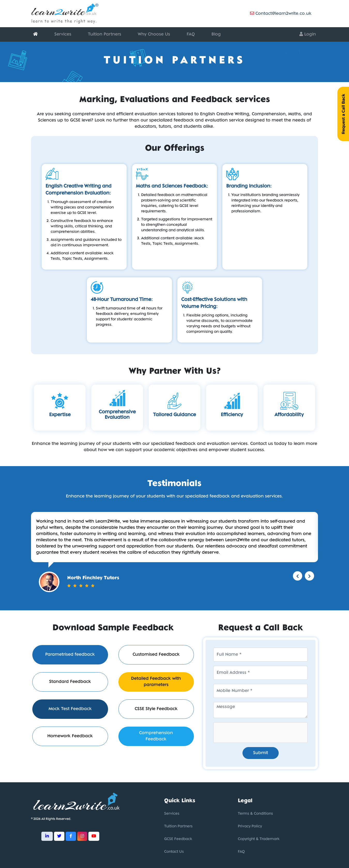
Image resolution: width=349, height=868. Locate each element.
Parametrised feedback (70, 654)
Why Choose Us (154, 34)
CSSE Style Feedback (156, 709)
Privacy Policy (250, 826)
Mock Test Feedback (70, 709)
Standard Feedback (70, 682)
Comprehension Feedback (156, 736)
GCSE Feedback (178, 839)
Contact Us (174, 852)
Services (63, 34)
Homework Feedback (70, 736)
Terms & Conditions (255, 814)
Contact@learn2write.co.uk (281, 13)
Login (308, 34)
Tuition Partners (105, 34)
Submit (261, 753)
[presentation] (253, 733)
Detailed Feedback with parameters (156, 682)
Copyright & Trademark (259, 839)
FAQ (191, 34)
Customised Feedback (156, 654)
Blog (216, 34)
